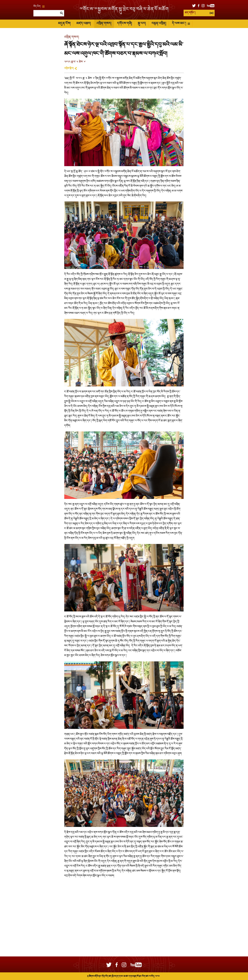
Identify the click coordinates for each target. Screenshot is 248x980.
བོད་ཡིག (39, 7)
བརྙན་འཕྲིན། (159, 24)
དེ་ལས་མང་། (181, 24)
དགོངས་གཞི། (124, 24)
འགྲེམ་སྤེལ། (69, 68)
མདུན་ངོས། (64, 24)
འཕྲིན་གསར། (104, 24)
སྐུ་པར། (142, 24)
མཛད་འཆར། (84, 24)
